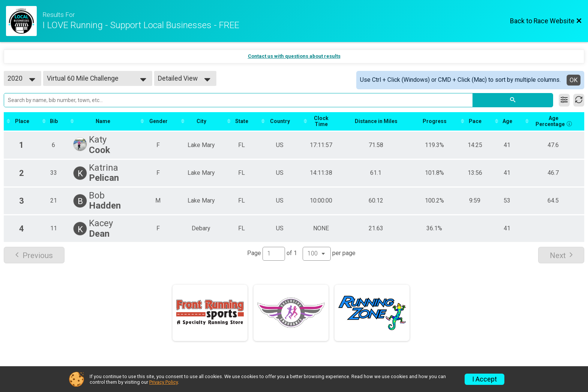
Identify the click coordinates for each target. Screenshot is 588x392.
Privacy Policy (163, 382)
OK (574, 80)
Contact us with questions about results (294, 56)
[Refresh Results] (579, 100)
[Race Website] (24, 21)
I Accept (484, 379)
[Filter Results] (564, 100)
